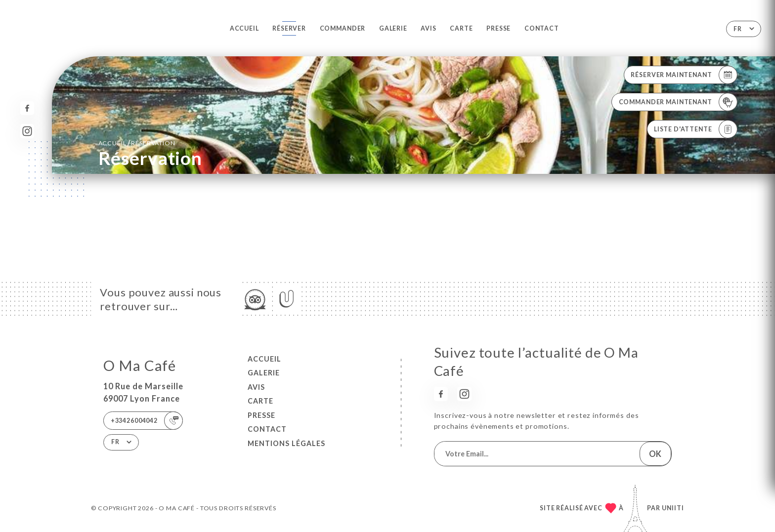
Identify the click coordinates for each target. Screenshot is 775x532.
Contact (542, 28)
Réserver (289, 28)
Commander (343, 28)
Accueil (244, 28)
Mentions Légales (286, 443)
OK (655, 454)
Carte (461, 28)
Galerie (393, 28)
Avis (428, 28)
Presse (498, 28)
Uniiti (673, 508)
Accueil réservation (137, 143)
